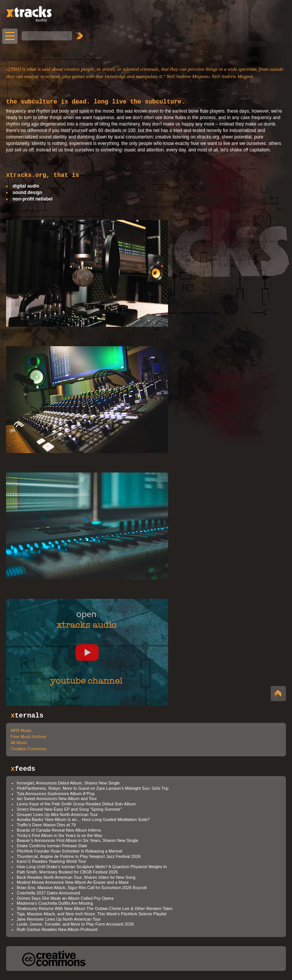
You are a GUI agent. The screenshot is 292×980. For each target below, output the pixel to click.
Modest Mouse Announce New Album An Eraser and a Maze (73, 882)
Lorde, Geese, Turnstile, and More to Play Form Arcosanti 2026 (75, 924)
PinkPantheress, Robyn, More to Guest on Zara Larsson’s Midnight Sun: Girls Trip (93, 788)
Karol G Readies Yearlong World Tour (51, 861)
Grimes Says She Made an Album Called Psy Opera (65, 898)
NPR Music (21, 730)
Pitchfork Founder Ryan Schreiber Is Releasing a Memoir (70, 851)
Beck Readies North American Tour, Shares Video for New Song (76, 877)
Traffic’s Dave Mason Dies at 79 (46, 825)
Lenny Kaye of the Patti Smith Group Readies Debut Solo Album (76, 804)
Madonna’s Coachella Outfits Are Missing (55, 903)
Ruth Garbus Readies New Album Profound (57, 929)
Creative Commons (29, 749)
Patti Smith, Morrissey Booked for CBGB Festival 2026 (67, 872)
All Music (19, 743)
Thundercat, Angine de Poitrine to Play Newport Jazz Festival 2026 (79, 856)
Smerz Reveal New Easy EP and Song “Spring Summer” (69, 809)
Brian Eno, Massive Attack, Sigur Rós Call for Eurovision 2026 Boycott (82, 888)
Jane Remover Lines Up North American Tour (59, 919)
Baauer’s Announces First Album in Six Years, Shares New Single (77, 840)
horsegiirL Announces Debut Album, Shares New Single (68, 783)
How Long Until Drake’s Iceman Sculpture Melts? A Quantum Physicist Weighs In (92, 867)
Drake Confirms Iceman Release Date (52, 846)
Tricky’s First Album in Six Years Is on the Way (60, 835)
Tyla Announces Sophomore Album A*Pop (56, 794)
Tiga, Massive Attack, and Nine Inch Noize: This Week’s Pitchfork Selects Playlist (92, 914)
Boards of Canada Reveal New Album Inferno (59, 830)
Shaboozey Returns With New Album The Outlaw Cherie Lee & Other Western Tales (95, 908)
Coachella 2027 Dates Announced (48, 893)
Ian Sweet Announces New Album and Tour (57, 799)
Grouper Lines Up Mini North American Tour (57, 815)
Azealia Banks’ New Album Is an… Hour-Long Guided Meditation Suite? (83, 819)
